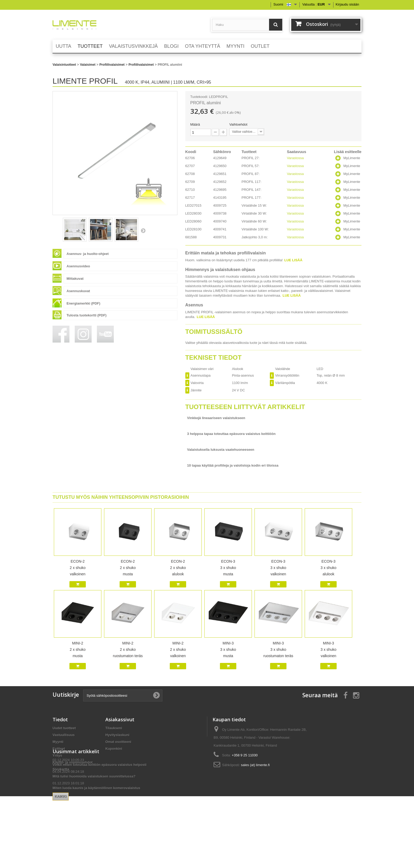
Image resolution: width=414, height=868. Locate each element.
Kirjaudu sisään (347, 4)
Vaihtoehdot (239, 124)
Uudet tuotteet (64, 728)
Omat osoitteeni (118, 742)
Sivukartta (61, 769)
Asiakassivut (120, 719)
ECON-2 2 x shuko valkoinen (78, 568)
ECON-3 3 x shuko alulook (328, 568)
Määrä (195, 124)
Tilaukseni (114, 728)
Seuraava (143, 230)
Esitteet (59, 749)
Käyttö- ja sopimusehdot (73, 762)
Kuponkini (114, 749)
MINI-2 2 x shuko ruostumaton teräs (128, 649)
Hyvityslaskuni (117, 735)
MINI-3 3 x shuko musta (228, 649)
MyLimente (352, 158)
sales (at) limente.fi (255, 765)
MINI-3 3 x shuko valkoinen (328, 649)
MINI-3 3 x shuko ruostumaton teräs (278, 649)
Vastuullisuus (64, 735)
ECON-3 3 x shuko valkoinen (278, 568)
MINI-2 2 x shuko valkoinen (178, 649)
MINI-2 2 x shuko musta (78, 649)
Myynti (58, 742)
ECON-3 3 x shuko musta (228, 568)
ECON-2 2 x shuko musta (128, 568)
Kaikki (113, 833)
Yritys (57, 755)
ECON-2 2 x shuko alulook (178, 568)
